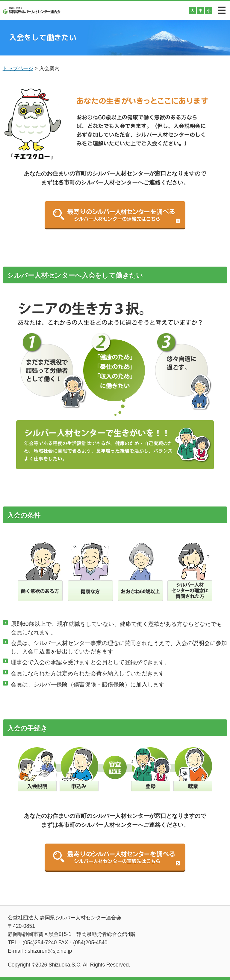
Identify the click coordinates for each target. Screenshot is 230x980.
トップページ (18, 68)
